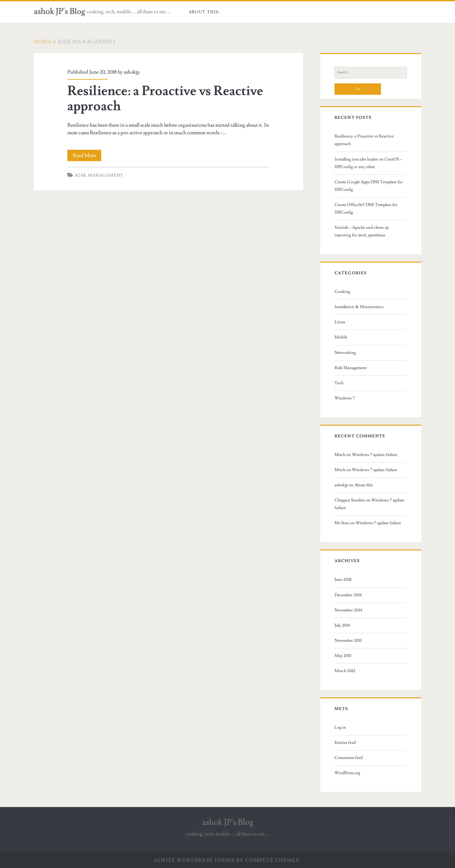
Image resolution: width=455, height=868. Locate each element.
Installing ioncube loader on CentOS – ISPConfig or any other (368, 163)
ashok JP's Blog (59, 11)
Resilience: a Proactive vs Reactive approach (165, 99)
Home (43, 42)
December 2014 (348, 595)
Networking (345, 353)
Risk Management (99, 175)
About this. (204, 12)
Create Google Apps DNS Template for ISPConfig (369, 186)
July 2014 (342, 625)
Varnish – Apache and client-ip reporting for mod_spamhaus (362, 231)
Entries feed (345, 743)
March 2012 (345, 671)
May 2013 (343, 656)
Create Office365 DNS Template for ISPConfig (366, 209)
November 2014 (348, 610)
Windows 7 (345, 398)
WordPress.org (347, 773)
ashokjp (132, 72)
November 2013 (348, 640)
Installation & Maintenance (359, 307)
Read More (87, 155)
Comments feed (349, 758)
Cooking (342, 292)
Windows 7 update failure (375, 455)
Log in (340, 727)
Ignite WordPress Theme (195, 860)
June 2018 (343, 580)
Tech (339, 383)
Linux (340, 322)
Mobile (341, 337)
